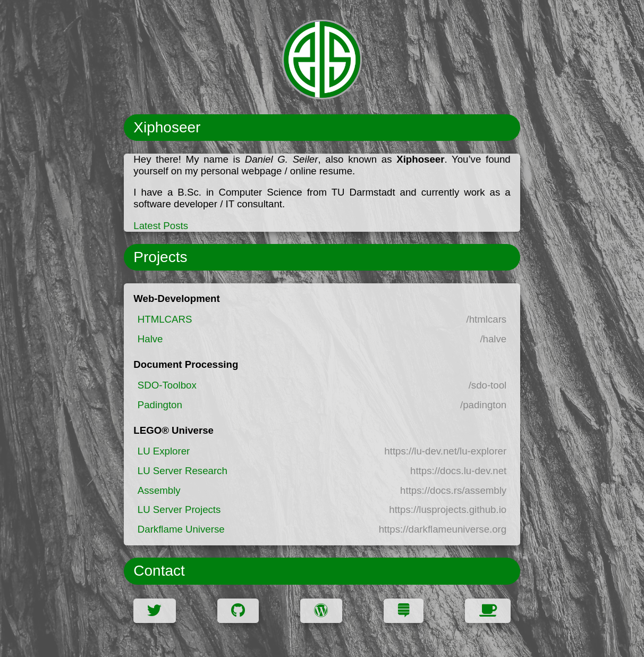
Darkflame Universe (181, 529)
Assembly (159, 490)
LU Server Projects (179, 509)
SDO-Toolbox (167, 385)
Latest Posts (161, 226)
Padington (160, 405)
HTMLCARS (165, 319)
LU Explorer (164, 451)
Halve (150, 339)
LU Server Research (183, 471)
